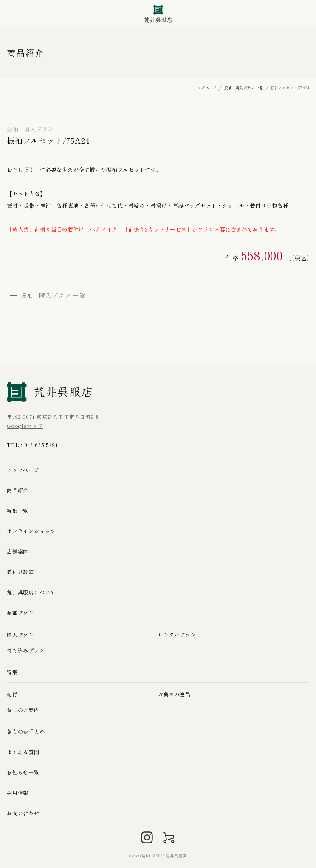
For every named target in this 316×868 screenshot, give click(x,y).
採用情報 (18, 793)
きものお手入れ (26, 731)
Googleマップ (25, 426)
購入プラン (20, 635)
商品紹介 (18, 490)
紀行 (12, 694)
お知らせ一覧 (23, 772)
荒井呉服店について (31, 592)
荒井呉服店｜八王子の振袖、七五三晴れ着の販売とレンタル (158, 14)
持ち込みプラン (26, 650)
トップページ (23, 470)
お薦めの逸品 (174, 694)
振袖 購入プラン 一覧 (48, 295)
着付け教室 (20, 572)
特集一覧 (18, 510)
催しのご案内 (23, 710)
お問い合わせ (23, 813)
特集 (12, 672)
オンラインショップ (31, 531)
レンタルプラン (177, 635)
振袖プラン (20, 612)
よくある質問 (23, 752)
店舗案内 (18, 551)
